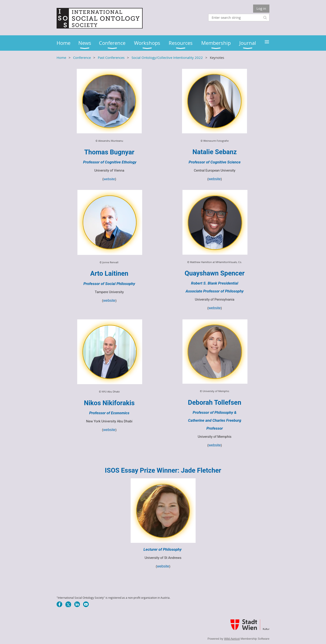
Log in (261, 8)
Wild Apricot (232, 639)
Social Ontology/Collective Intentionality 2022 (167, 57)
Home (61, 57)
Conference (82, 57)
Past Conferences (111, 57)
